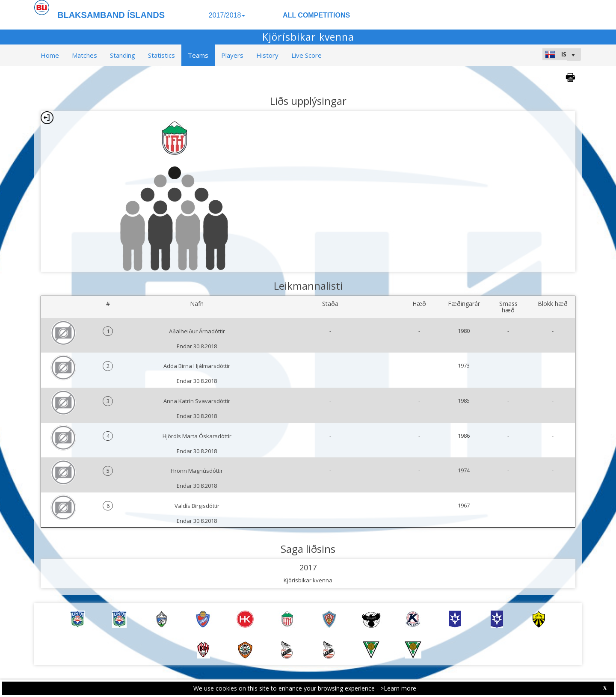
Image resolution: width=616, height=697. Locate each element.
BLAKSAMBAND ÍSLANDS (111, 15)
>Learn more (398, 688)
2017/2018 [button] (227, 15)
